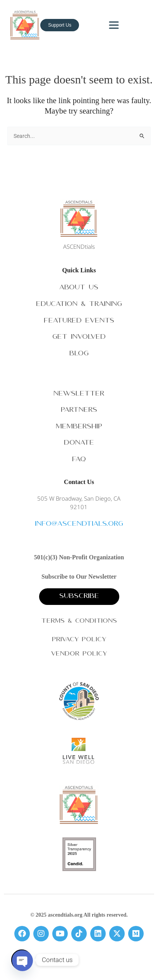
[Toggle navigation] (114, 25)
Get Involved (79, 337)
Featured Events (79, 321)
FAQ (79, 460)
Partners (79, 410)
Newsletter (79, 394)
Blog (79, 354)
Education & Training (79, 305)
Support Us (60, 25)
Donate (79, 443)
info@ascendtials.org (79, 524)
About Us (79, 288)
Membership (79, 427)
